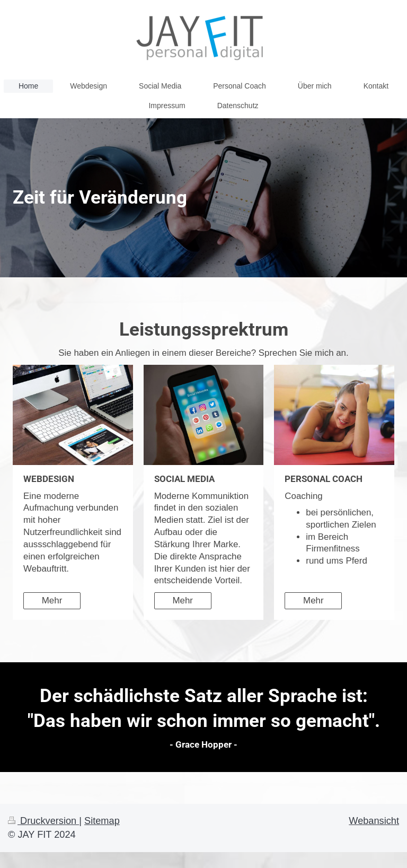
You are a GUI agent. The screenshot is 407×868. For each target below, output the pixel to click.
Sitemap (102, 821)
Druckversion (43, 821)
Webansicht (374, 821)
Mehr (52, 600)
